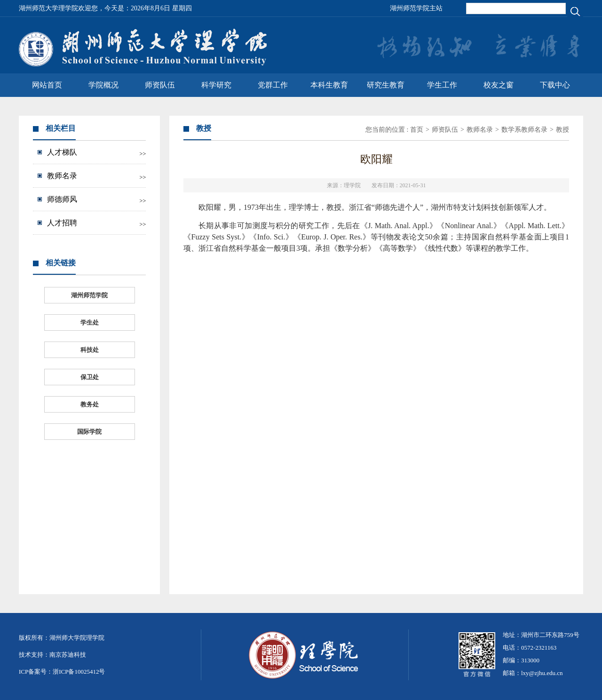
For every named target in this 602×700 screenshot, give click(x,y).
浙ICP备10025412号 (79, 672)
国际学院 (89, 432)
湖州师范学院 (89, 295)
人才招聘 (62, 223)
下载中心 (555, 85)
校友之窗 (499, 85)
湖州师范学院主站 (416, 8)
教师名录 (62, 176)
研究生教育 (386, 85)
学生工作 (442, 85)
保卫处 (90, 377)
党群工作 (273, 85)
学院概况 (103, 85)
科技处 (90, 350)
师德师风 (62, 199)
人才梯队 (62, 152)
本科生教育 (329, 85)
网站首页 (47, 85)
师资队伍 (160, 85)
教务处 (90, 404)
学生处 (90, 322)
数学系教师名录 (524, 130)
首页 (417, 130)
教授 (562, 130)
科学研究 (216, 85)
